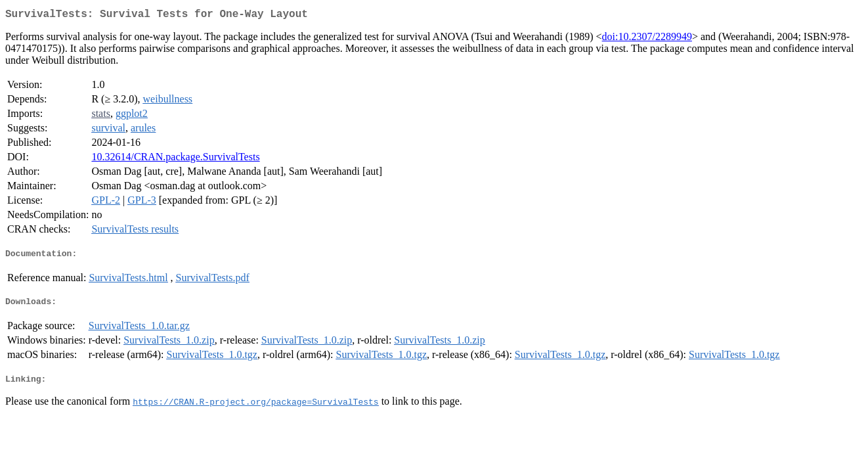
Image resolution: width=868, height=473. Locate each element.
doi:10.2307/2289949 (647, 39)
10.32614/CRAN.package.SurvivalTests (175, 159)
